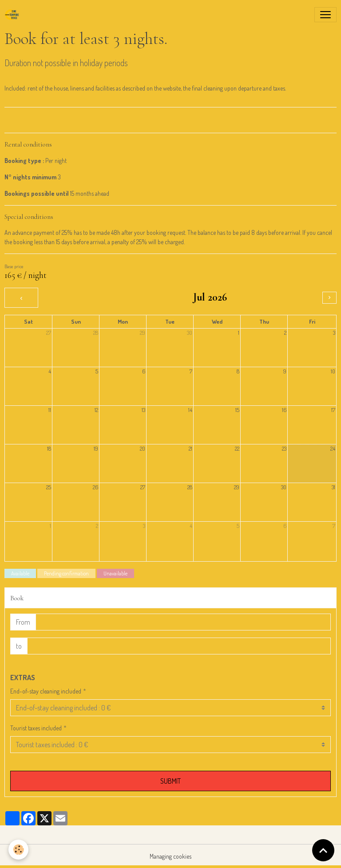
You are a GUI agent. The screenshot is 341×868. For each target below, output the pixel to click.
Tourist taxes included (36, 728)
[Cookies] (19, 850)
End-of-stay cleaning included (46, 691)
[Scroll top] (323, 850)
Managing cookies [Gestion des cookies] (170, 856)
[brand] (14, 15)
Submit (170, 781)
